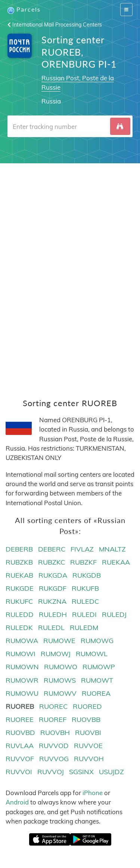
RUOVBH (55, 733)
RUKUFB (85, 588)
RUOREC (53, 706)
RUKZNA (52, 601)
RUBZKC (52, 562)
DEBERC (52, 549)
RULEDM (84, 628)
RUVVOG (54, 759)
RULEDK (19, 628)
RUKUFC (19, 601)
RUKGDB (87, 575)
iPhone (93, 793)
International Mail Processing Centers (55, 25)
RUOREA (96, 693)
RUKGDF (53, 588)
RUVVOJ (51, 772)
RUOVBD (20, 733)
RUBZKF (83, 562)
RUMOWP (99, 667)
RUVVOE (88, 746)
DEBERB (19, 549)
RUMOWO (61, 667)
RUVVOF (20, 759)
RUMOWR (22, 680)
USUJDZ (111, 772)
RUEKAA (116, 562)
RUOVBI (88, 733)
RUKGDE (20, 588)
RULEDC (85, 601)
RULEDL (51, 628)
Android (17, 802)
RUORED (87, 706)
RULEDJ (114, 614)
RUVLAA (20, 746)
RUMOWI (21, 654)
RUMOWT (97, 680)
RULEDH (53, 614)
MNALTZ (112, 549)
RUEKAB (19, 575)
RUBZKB (19, 562)
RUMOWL (92, 654)
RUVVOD (54, 746)
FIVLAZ (82, 549)
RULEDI (84, 614)
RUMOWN (22, 667)
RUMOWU (22, 693)
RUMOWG (97, 641)
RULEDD (20, 614)
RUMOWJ (56, 654)
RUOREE (20, 719)
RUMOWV (60, 693)
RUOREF (53, 719)
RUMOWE (59, 641)
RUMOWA (22, 641)
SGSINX (81, 772)
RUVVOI (19, 772)
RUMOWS (60, 680)
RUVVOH (89, 759)
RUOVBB (86, 719)
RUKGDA (53, 575)
